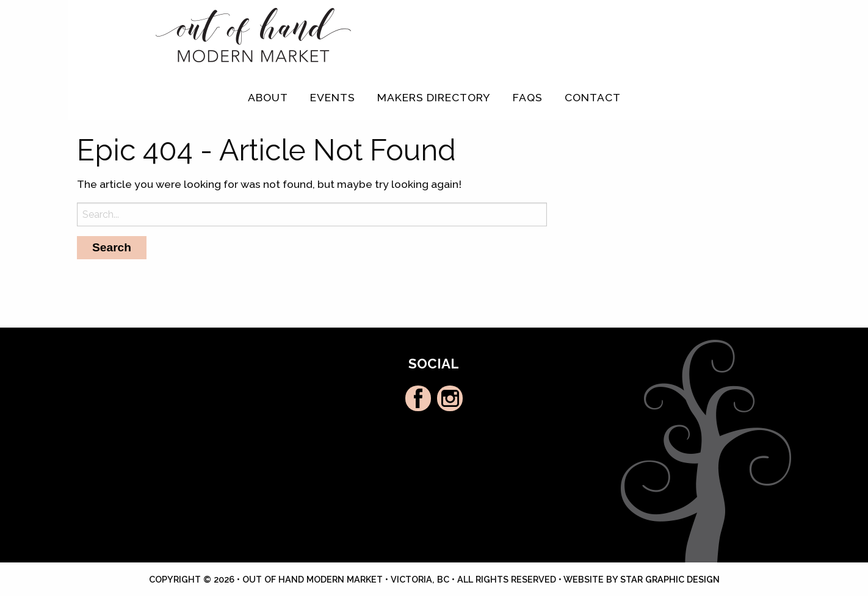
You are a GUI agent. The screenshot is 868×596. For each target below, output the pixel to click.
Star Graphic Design (670, 579)
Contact (593, 97)
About (268, 97)
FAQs (528, 97)
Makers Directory (434, 97)
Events (333, 97)
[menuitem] (268, 98)
